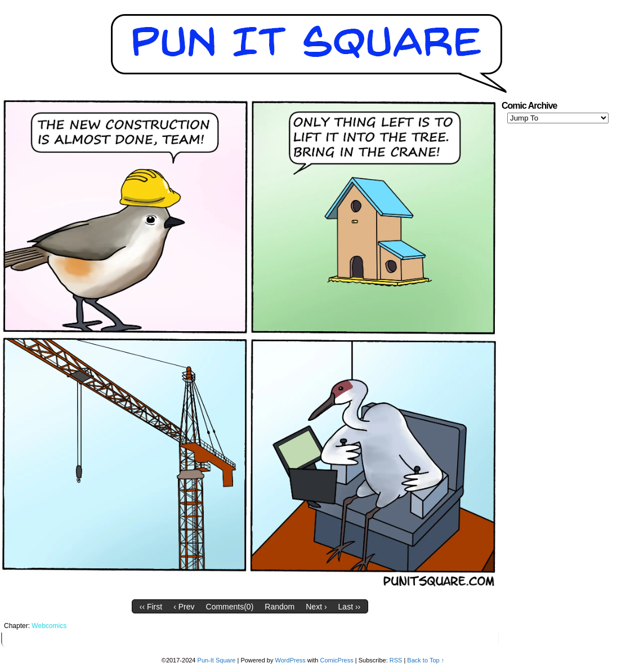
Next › (316, 607)
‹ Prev (184, 607)
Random (280, 607)
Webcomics (49, 626)
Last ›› (350, 607)
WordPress (290, 660)
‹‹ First (151, 607)
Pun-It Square (217, 660)
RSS (396, 660)
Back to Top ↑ (426, 660)
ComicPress (336, 660)
